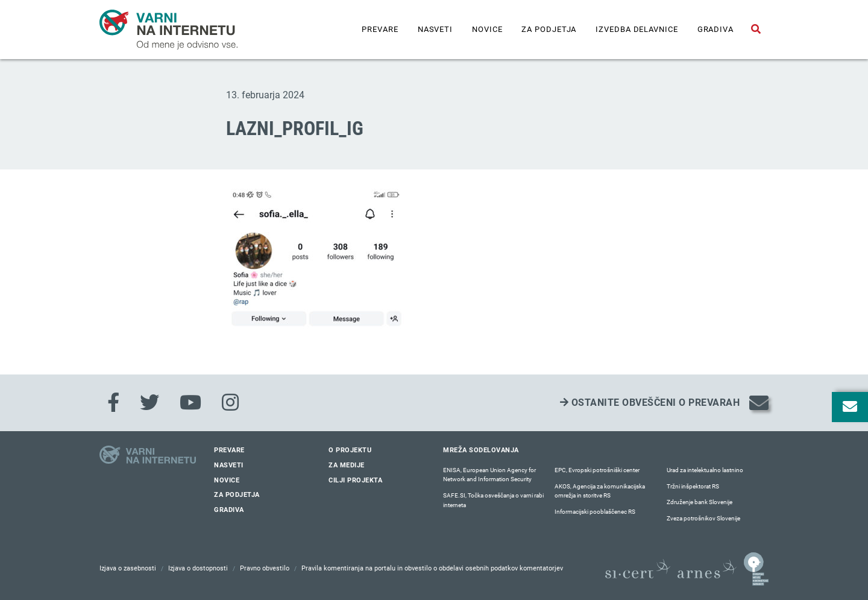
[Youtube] (190, 403)
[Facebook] (113, 403)
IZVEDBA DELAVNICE (637, 29)
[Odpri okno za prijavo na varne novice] (850, 407)
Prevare (380, 29)
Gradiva (715, 29)
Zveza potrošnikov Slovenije (703, 518)
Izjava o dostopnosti (198, 568)
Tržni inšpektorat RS (693, 486)
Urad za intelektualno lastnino (705, 470)
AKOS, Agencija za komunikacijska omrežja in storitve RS (600, 491)
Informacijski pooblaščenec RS (595, 512)
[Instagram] (230, 403)
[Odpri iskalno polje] (756, 30)
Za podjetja (549, 29)
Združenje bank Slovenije (700, 502)
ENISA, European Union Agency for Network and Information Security (489, 475)
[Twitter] (149, 403)
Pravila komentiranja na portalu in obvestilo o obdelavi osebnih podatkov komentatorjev (432, 568)
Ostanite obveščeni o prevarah (650, 403)
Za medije (347, 465)
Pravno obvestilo (265, 568)
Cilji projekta (355, 480)
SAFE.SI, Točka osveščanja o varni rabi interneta (493, 500)
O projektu (350, 450)
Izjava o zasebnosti (128, 568)
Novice (487, 29)
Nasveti (435, 29)
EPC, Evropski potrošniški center (597, 470)
